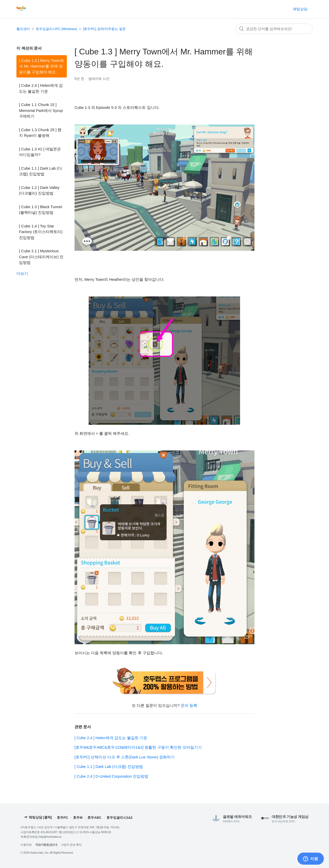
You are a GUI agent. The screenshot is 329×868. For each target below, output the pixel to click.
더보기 (22, 273)
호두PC (62, 818)
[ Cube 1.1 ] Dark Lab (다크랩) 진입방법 (40, 171)
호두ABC (94, 818)
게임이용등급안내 (46, 845)
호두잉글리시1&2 (120, 818)
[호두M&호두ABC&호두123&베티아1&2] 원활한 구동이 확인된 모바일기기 (138, 747)
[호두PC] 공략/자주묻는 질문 (104, 29)
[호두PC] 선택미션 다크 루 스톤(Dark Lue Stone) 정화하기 (125, 757)
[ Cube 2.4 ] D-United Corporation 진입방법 (112, 776)
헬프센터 (23, 29)
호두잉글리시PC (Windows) (56, 29)
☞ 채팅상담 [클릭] (38, 818)
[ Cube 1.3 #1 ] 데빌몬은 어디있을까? (40, 152)
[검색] (274, 29)
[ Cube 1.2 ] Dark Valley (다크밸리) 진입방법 (39, 190)
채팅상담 (300, 9)
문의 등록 (189, 705)
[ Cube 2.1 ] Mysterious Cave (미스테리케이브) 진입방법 (41, 257)
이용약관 (26, 845)
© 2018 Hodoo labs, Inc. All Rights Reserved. (47, 853)
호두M (78, 818)
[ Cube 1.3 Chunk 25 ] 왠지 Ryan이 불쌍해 (40, 133)
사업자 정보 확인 (71, 845)
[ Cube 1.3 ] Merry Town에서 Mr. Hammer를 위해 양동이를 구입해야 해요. (41, 66)
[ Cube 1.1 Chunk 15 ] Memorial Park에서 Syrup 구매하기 (41, 110)
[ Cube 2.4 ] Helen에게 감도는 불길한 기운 (41, 88)
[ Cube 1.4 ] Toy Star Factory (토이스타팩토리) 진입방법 (41, 232)
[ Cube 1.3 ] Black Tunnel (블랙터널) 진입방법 (41, 210)
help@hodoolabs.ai (50, 837)
